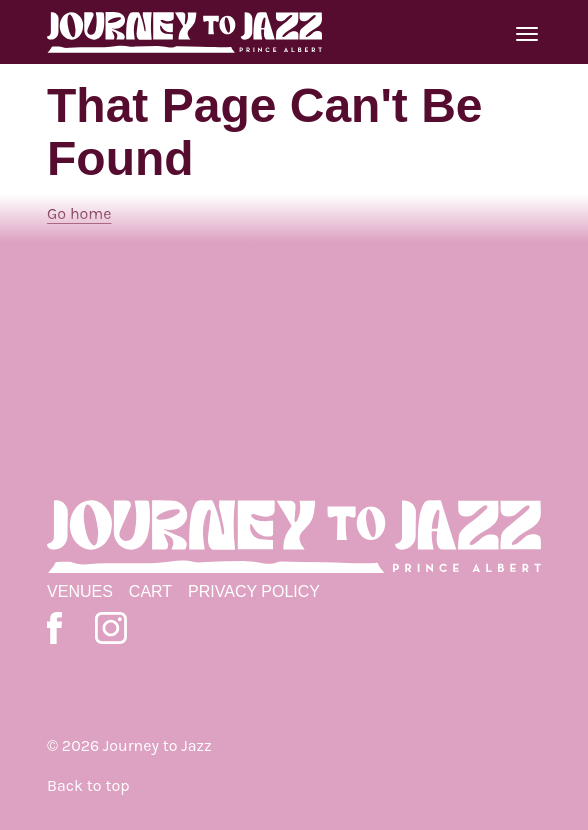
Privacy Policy (254, 591)
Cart (150, 591)
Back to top (88, 785)
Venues (80, 591)
